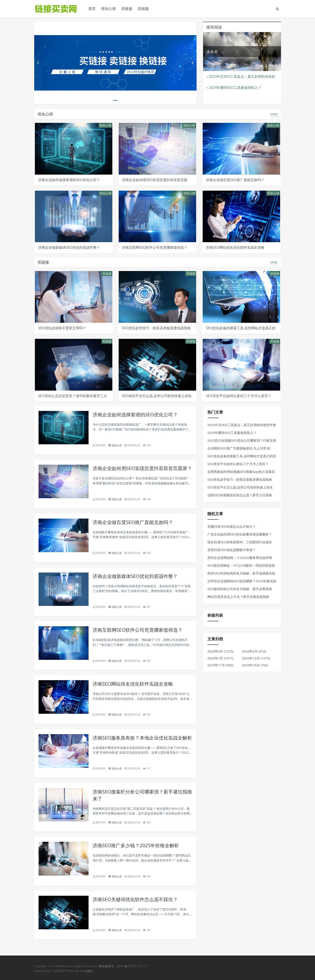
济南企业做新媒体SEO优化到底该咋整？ (69, 247)
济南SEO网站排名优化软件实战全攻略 (235, 247)
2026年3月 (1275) (220, 651)
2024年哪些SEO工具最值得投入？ (235, 88)
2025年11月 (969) (220, 665)
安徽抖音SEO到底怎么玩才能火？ (232, 526)
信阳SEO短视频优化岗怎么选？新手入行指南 (240, 495)
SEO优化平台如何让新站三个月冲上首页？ (239, 396)
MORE (274, 114)
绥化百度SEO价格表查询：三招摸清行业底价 (240, 542)
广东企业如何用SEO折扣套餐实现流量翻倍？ (240, 534)
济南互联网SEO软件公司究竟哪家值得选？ (155, 247)
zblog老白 (86, 971)
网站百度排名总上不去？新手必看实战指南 (238, 597)
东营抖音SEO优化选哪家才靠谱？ (232, 550)
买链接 (127, 9)
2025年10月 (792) (255, 665)
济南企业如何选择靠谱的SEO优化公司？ (69, 180)
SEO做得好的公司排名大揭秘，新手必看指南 (240, 589)
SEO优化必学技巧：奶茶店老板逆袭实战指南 (156, 328)
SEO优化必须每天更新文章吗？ (62, 328)
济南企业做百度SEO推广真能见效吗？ (235, 180)
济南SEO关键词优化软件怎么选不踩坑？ (135, 899)
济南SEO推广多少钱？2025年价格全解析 (136, 845)
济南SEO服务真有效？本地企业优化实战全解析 (142, 738)
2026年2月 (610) (254, 651)
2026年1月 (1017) (220, 658)
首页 (92, 9)
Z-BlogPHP (58, 971)
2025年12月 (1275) (256, 658)
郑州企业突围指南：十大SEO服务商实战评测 (240, 558)
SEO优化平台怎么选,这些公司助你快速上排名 (157, 396)
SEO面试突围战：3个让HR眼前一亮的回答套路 (241, 565)
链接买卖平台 (58, 9)
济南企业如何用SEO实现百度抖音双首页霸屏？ (142, 468)
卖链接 (143, 9)
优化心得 (108, 9)
